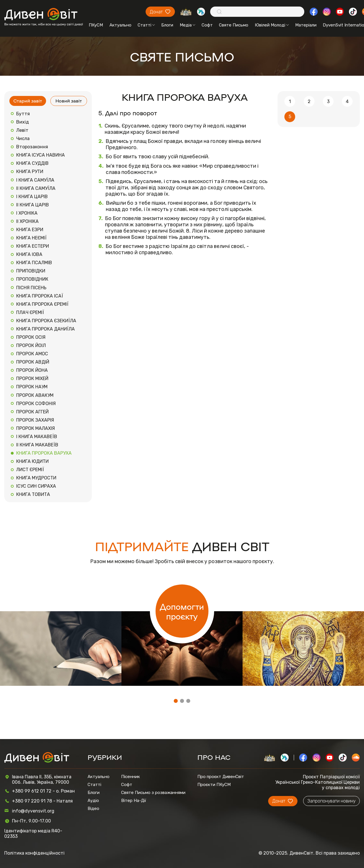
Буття (23, 114)
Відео (93, 809)
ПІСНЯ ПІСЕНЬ (31, 288)
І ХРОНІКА (27, 213)
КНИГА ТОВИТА (33, 494)
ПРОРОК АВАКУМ (35, 395)
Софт (207, 25)
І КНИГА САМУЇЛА (35, 180)
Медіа (188, 25)
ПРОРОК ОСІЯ (31, 337)
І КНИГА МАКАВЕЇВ (37, 437)
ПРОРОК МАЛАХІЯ (36, 428)
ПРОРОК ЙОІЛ (31, 345)
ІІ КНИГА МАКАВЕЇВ (37, 445)
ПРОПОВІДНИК (32, 279)
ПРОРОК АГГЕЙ (32, 412)
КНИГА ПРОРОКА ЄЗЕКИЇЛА (46, 321)
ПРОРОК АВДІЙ (33, 362)
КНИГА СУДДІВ (32, 163)
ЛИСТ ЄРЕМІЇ (30, 470)
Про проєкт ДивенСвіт (221, 777)
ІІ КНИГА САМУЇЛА (36, 188)
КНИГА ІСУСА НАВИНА (41, 155)
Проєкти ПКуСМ (214, 785)
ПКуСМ (96, 25)
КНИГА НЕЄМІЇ (31, 238)
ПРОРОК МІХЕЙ (32, 378)
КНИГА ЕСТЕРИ (33, 246)
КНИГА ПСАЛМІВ (34, 263)
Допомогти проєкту (182, 611)
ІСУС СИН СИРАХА (36, 486)
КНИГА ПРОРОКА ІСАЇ (40, 296)
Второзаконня (32, 147)
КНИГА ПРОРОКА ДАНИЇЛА (45, 329)
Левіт (22, 130)
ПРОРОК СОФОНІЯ (36, 404)
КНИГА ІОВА (29, 254)
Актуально (120, 25)
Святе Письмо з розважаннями (153, 793)
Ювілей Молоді (272, 25)
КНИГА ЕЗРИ (30, 230)
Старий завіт (28, 101)
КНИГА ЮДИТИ (32, 461)
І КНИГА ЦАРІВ (32, 197)
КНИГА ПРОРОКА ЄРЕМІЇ (42, 304)
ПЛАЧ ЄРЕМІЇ (30, 312)
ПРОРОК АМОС (32, 354)
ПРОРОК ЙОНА (32, 370)
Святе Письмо (234, 25)
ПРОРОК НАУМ (32, 387)
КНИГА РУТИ (30, 172)
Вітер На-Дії (134, 801)
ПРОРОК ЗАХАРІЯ (35, 420)
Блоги (167, 25)
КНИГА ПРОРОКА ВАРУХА (44, 453)
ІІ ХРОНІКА (27, 221)
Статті (146, 25)
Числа (23, 138)
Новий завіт (69, 101)
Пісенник (131, 777)
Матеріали (306, 25)
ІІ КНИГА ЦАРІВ (33, 205)
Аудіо (93, 801)
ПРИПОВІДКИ (31, 271)
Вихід (23, 122)
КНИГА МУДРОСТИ (36, 478)
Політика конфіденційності (34, 853)
